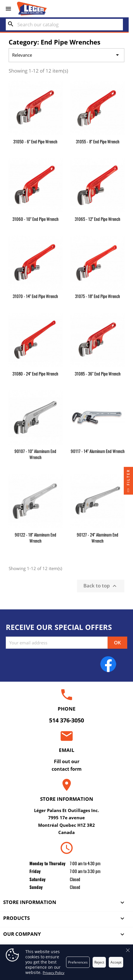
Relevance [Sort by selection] (67, 55)
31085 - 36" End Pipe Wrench (98, 373)
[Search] (64, 25)
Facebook (108, 664)
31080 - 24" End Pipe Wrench (35, 373)
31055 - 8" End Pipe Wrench (98, 141)
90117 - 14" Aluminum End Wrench (98, 451)
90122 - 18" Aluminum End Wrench (35, 538)
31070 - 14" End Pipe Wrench (35, 296)
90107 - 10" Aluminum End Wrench (35, 454)
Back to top (101, 586)
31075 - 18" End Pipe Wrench (98, 296)
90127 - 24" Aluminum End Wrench (98, 538)
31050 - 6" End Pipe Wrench (35, 141)
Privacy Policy (54, 973)
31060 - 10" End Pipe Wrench (35, 219)
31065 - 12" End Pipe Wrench (98, 219)
